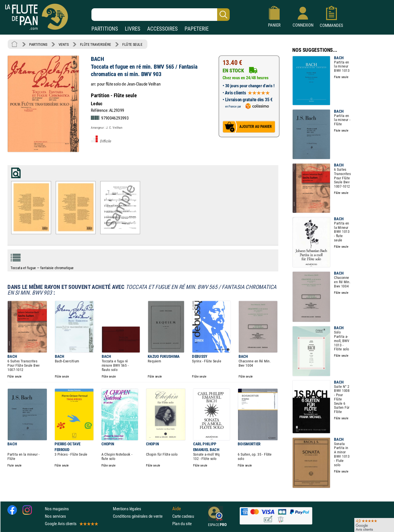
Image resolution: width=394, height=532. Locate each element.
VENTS (64, 44)
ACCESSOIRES (162, 29)
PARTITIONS (105, 29)
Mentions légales (127, 508)
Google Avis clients (71, 524)
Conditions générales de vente (141, 516)
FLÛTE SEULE (132, 44)
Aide (177, 509)
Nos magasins (57, 508)
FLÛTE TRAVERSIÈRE (96, 44)
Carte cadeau (183, 516)
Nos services (55, 516)
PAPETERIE (197, 29)
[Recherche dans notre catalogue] (161, 15)
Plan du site (182, 524)
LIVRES (133, 29)
